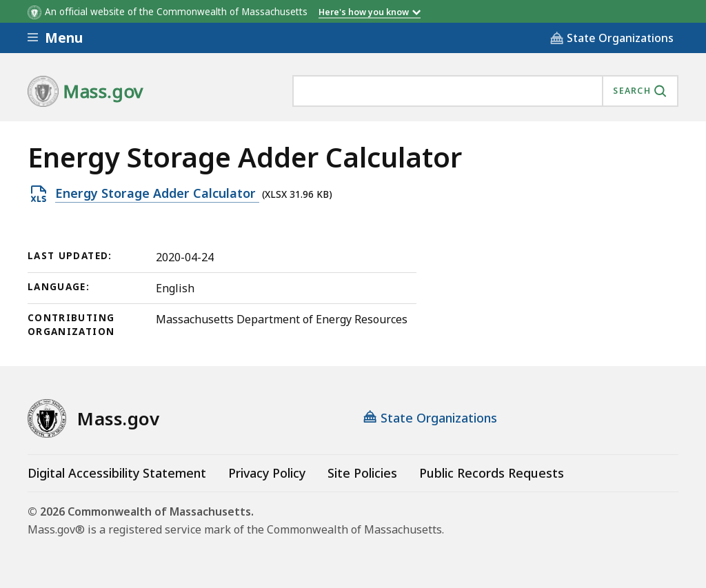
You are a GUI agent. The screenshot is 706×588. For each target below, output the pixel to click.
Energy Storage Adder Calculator (157, 194)
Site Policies (362, 473)
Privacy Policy (267, 473)
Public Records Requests (492, 473)
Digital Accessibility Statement (117, 473)
